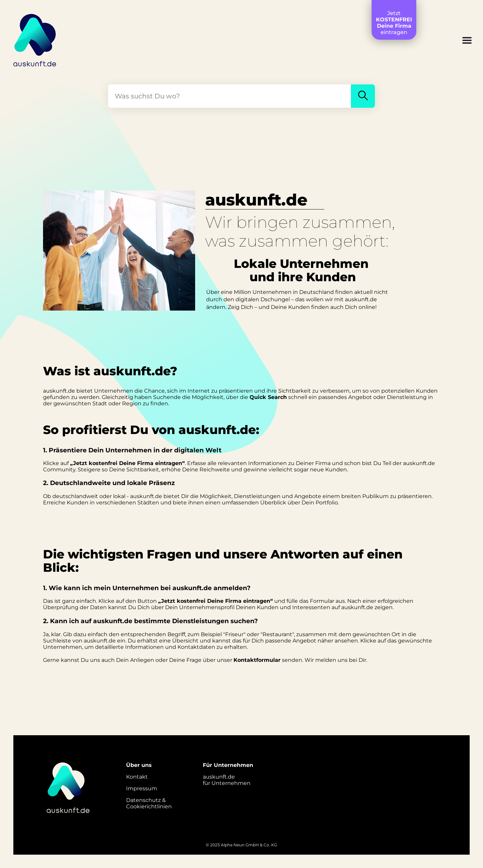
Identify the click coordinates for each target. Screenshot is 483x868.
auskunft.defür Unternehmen (227, 780)
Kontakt (137, 777)
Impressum (142, 788)
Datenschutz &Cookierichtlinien (149, 803)
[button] (467, 41)
